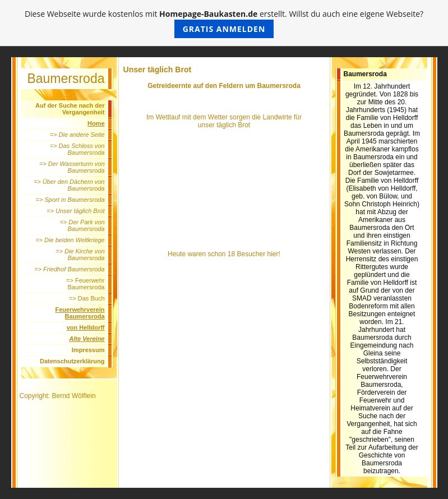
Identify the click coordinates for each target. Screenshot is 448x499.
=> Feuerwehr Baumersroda (85, 284)
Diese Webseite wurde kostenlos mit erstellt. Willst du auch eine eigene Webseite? (224, 23)
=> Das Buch (87, 298)
